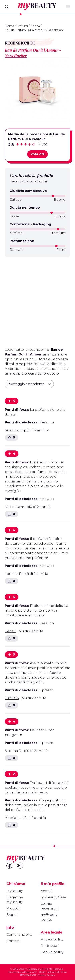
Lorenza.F (13, 574)
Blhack (51, 975)
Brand (11, 915)
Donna (35, 26)
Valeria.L (12, 818)
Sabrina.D (13, 751)
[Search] (7, 7)
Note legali (50, 946)
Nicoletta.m (14, 507)
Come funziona (19, 935)
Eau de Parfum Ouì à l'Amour (25, 30)
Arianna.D (13, 430)
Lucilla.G (12, 698)
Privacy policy (52, 939)
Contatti (13, 941)
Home (9, 26)
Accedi (46, 891)
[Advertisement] (37, 301)
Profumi (22, 26)
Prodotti (13, 908)
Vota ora (37, 154)
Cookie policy (52, 952)
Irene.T (10, 631)
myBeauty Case (53, 897)
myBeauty (15, 891)
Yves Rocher (16, 56)
